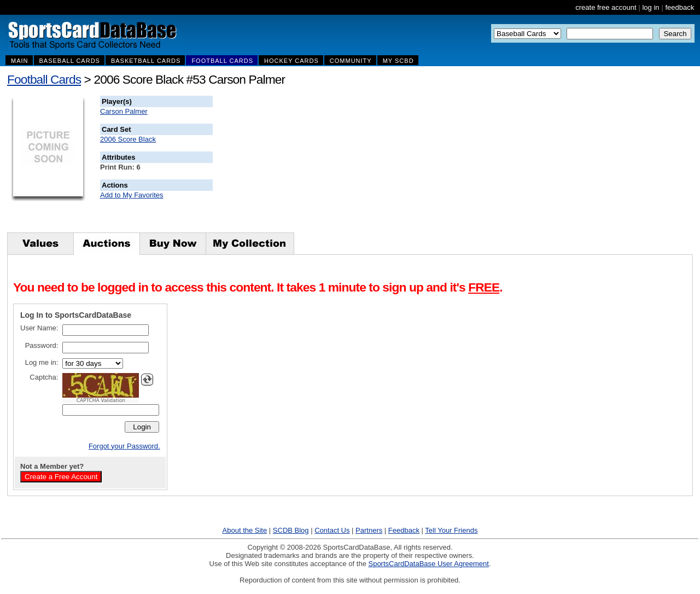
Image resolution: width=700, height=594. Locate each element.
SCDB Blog (291, 530)
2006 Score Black (128, 139)
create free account (606, 7)
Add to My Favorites (132, 195)
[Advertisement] (411, 164)
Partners (369, 530)
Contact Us (332, 530)
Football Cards (44, 79)
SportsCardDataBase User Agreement (428, 564)
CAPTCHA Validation (101, 400)
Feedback (404, 530)
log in (651, 7)
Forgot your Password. (124, 446)
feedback (679, 7)
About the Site (245, 530)
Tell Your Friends (451, 530)
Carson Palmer (124, 111)
